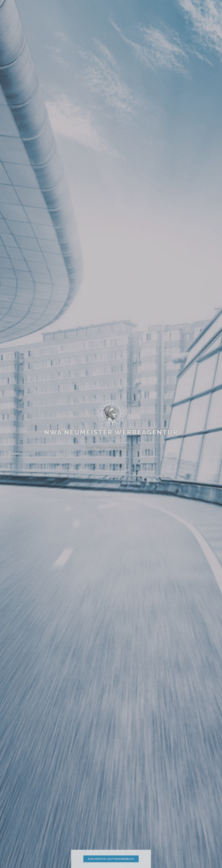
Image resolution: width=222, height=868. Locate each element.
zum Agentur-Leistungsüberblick (111, 859)
